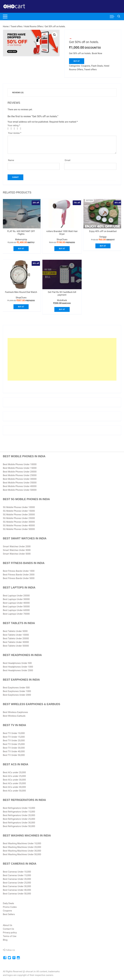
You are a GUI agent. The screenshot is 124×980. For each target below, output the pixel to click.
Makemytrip (21, 239)
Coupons (86, 66)
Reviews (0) (18, 93)
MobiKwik (62, 300)
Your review (15, 133)
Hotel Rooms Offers (34, 26)
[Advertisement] (62, 359)
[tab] (18, 93)
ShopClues (62, 239)
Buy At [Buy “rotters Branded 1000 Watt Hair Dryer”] (62, 249)
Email (67, 160)
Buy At (77, 61)
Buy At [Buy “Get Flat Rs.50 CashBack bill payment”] (62, 309)
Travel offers (17, 26)
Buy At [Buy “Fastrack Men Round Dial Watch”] (21, 307)
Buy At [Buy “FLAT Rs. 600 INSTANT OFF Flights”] (21, 249)
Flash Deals (97, 66)
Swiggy (103, 237)
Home (6, 26)
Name (11, 160)
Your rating (14, 125)
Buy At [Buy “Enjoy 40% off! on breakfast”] (103, 246)
